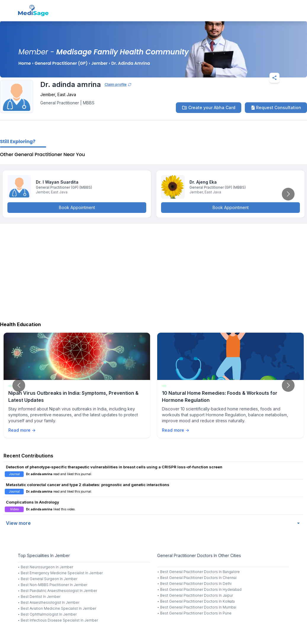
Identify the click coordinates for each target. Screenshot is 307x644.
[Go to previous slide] (19, 385)
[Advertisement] (153, 271)
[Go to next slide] (288, 194)
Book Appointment (77, 207)
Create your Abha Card (209, 108)
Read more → (22, 430)
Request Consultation (276, 107)
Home (25, 63)
